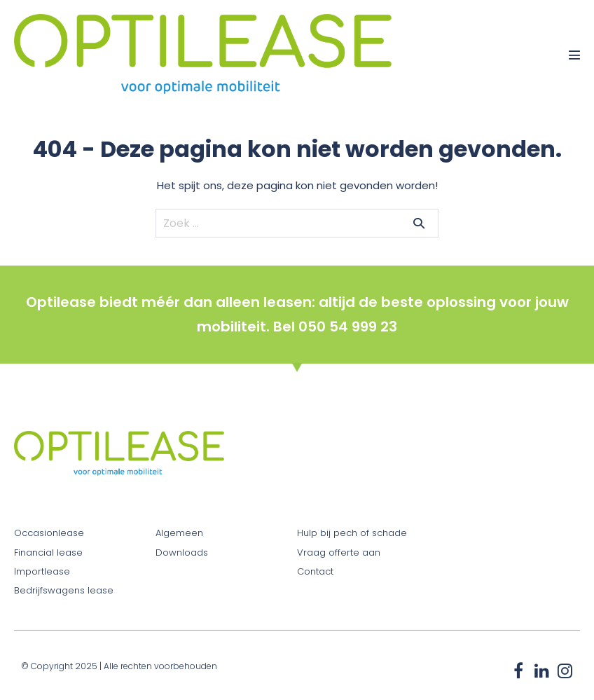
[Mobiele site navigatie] (574, 55)
